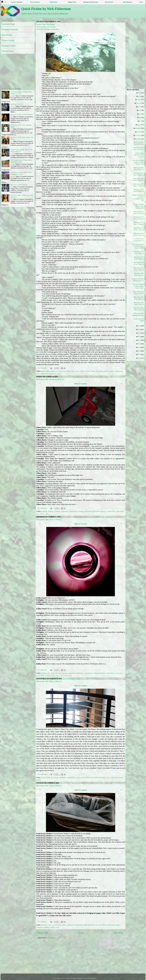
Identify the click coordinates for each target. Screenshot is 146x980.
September (138, 128)
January (139, 100)
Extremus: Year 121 (17, 104)
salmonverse (119, 371)
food (90, 925)
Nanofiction (7, 35)
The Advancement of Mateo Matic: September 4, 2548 (22, 161)
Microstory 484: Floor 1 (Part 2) (49, 520)
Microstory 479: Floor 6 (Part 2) (139, 269)
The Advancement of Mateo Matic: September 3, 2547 (22, 173)
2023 (139, 347)
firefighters (103, 673)
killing (69, 371)
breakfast (44, 925)
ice (64, 371)
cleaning (57, 511)
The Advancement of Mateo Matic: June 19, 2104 (138, 162)
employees (65, 511)
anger (43, 371)
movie (83, 371)
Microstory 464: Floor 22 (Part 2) (139, 143)
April (140, 110)
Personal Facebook (10, 29)
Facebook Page (8, 24)
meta (88, 777)
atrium (43, 777)
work (47, 514)
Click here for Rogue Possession (47, 29)
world (59, 374)
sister (38, 374)
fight (86, 925)
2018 (139, 329)
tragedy (53, 927)
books (48, 777)
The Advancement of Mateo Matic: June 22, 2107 (138, 286)
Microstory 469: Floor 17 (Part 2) (139, 185)
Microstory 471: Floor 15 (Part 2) (139, 212)
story (109, 777)
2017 (139, 326)
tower (42, 514)
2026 (139, 358)
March (140, 107)
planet (93, 371)
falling (96, 673)
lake (73, 371)
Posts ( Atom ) (51, 938)
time (114, 511)
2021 (139, 340)
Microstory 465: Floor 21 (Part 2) (139, 149)
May (140, 114)
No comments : (43, 368)
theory (58, 676)
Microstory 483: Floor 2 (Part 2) (49, 681)
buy (53, 777)
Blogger (93, 978)
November (138, 135)
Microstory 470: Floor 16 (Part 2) (139, 190)
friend (61, 371)
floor (83, 777)
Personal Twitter (9, 46)
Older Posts (118, 933)
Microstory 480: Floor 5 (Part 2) (139, 274)
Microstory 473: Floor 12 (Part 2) (139, 223)
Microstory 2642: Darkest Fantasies (22, 114)
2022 (139, 344)
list (97, 925)
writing (39, 780)
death (52, 371)
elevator (65, 673)
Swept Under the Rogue (46, 24)
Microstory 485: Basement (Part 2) (50, 379)
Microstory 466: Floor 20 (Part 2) (139, 169)
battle (48, 371)
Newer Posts (43, 933)
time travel (53, 374)
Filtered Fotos (8, 51)
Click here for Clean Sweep (46, 27)
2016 (139, 96)
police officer (41, 676)
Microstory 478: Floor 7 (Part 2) (139, 263)
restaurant (39, 927)
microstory (97, 511)
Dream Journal (8, 40)
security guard (50, 676)
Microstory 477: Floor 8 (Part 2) (139, 258)
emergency (72, 673)
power (106, 371)
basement (44, 511)
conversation (57, 925)
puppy (118, 925)
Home (81, 933)
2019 (139, 333)
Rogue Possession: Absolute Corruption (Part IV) (138, 198)
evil (56, 371)
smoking (46, 927)
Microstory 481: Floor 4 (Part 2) (139, 292)
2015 (139, 93)
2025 (139, 355)
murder (88, 371)
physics (104, 511)
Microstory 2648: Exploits (19, 185)
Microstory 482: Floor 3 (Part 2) (49, 786)
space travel (45, 374)
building (51, 511)
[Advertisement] (76, 957)
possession (100, 371)
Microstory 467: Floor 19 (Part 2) (139, 174)
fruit (94, 925)
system (109, 511)
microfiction (88, 511)
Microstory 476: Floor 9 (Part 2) (139, 252)
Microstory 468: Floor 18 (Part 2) (139, 180)
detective (59, 673)
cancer (50, 925)
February (139, 103)
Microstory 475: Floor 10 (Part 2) (139, 234)
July (140, 121)
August (139, 125)
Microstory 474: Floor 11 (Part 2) (139, 229)
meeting (81, 511)
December (138, 139)
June (140, 118)
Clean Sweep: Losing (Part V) (139, 240)
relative (112, 371)
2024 (139, 351)
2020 (139, 337)
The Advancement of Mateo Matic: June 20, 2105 (138, 206)
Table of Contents (81, 384)
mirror (78, 371)
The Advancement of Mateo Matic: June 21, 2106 (138, 246)
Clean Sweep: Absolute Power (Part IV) (139, 155)
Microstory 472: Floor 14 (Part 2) (139, 218)
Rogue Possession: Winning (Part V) (138, 280)
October (139, 132)
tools (38, 514)
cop (49, 673)
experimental (73, 511)
